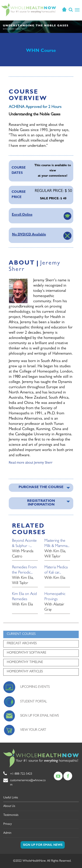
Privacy (8, 824)
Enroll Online (22, 215)
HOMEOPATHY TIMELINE (25, 662)
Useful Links (11, 798)
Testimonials (11, 815)
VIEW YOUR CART (33, 730)
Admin (7, 833)
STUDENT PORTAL (33, 702)
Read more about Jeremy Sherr (31, 463)
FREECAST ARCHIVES (22, 644)
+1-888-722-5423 (21, 774)
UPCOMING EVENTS (35, 687)
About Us (9, 806)
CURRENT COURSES (21, 634)
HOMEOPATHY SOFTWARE (26, 653)
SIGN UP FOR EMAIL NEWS (39, 716)
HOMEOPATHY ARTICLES (25, 672)
